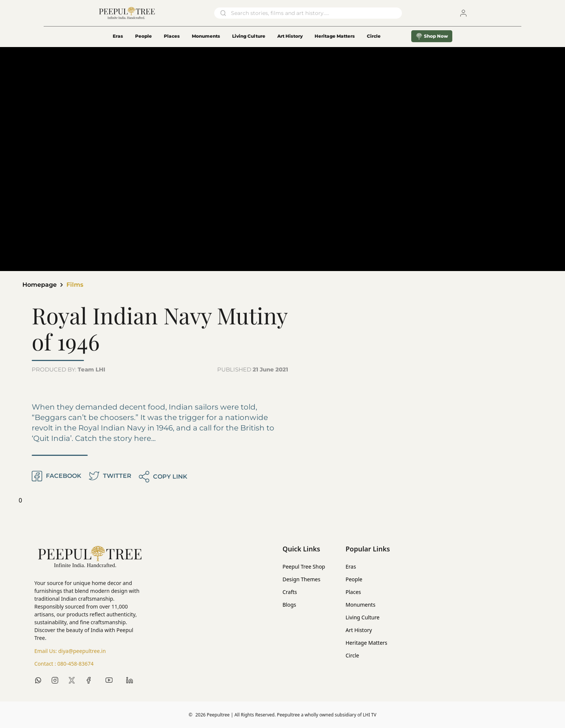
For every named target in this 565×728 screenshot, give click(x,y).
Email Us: (70, 651)
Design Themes (301, 579)
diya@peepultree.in (82, 651)
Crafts (290, 592)
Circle (352, 655)
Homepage (40, 285)
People (143, 36)
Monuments (206, 36)
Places (172, 36)
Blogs (289, 605)
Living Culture (249, 36)
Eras (118, 36)
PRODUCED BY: (68, 369)
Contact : (64, 664)
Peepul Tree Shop (304, 567)
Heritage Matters (335, 36)
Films (75, 285)
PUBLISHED (253, 369)
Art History (290, 36)
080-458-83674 (76, 664)
